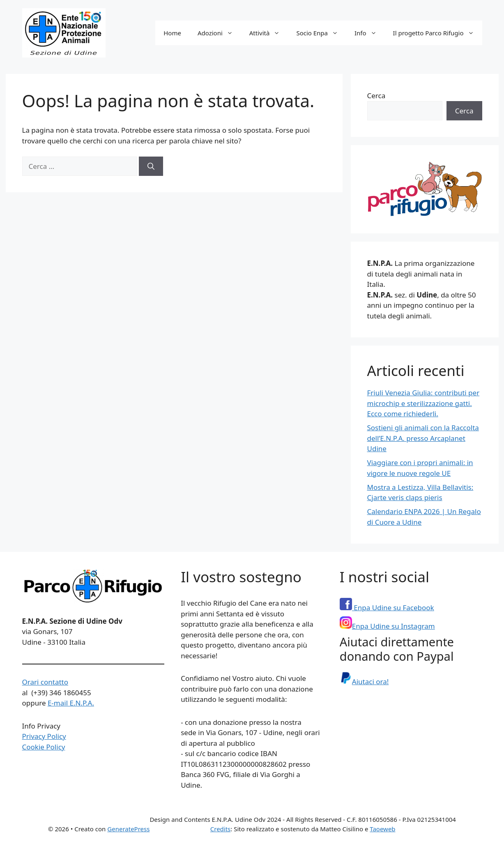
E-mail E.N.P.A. (71, 703)
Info (370, 33)
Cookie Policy (44, 747)
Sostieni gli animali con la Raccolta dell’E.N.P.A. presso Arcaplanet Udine (423, 438)
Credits (221, 829)
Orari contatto (45, 682)
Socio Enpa (321, 33)
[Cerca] (151, 166)
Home (172, 33)
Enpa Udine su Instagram (387, 626)
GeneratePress (128, 829)
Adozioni (219, 33)
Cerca (376, 96)
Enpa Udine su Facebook (387, 608)
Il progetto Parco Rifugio (438, 33)
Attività (269, 33)
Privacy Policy (44, 736)
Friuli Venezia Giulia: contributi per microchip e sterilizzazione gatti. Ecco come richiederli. (423, 403)
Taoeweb (382, 829)
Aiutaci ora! (364, 681)
